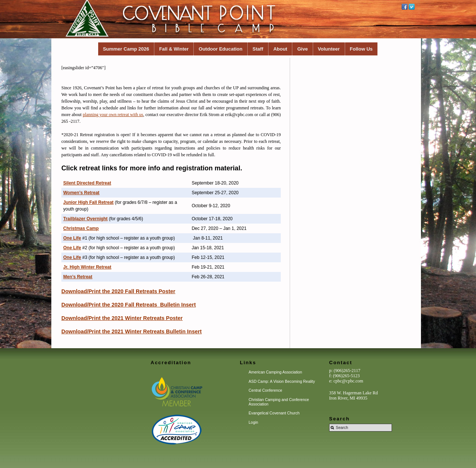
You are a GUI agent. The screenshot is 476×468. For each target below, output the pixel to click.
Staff (258, 49)
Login (253, 422)
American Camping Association (276, 372)
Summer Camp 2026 (126, 49)
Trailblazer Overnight (85, 219)
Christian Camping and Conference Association (279, 402)
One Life (72, 238)
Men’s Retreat (78, 277)
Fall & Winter (174, 49)
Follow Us (361, 49)
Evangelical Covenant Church (274, 413)
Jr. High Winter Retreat (87, 267)
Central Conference (266, 390)
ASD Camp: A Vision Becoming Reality (282, 382)
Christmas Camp (81, 228)
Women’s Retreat (81, 193)
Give (302, 49)
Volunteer (329, 49)
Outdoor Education (221, 49)
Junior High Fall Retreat (88, 202)
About (280, 49)
